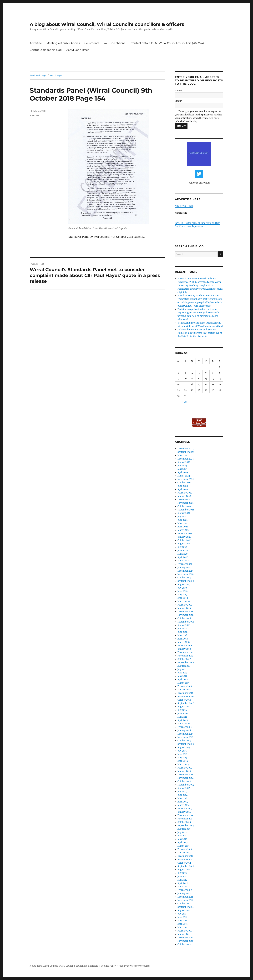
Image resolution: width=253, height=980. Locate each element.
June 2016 (183, 713)
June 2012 (182, 876)
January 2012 (184, 893)
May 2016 (182, 717)
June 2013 (182, 836)
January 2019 (184, 608)
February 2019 (185, 605)
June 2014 (182, 795)
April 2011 (182, 924)
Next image (56, 75)
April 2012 (183, 883)
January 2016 (184, 730)
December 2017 (185, 652)
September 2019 (186, 581)
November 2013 (185, 819)
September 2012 (186, 866)
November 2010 (185, 941)
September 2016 (186, 703)
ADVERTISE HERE (184, 206)
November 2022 (186, 479)
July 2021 (182, 517)
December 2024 (186, 449)
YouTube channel (115, 43)
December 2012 (185, 856)
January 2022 (184, 496)
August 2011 (184, 910)
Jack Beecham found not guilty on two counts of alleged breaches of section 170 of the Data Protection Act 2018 (200, 333)
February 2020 (185, 564)
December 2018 (185, 612)
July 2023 (182, 466)
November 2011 (185, 900)
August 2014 (184, 788)
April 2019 (183, 598)
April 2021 (183, 527)
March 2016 (184, 724)
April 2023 (183, 472)
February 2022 (185, 493)
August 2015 (184, 747)
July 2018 (182, 629)
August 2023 (184, 462)
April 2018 (183, 639)
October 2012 (184, 863)
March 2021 (184, 530)
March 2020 (184, 561)
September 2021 (186, 510)
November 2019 (186, 574)
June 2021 (182, 520)
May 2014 (182, 798)
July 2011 (182, 914)
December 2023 (185, 459)
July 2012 (182, 873)
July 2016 (182, 710)
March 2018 (184, 642)
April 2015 (183, 761)
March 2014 (184, 805)
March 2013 (183, 846)
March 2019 (184, 601)
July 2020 (182, 547)
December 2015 (185, 734)
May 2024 (182, 455)
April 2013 (183, 842)
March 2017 (184, 683)
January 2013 (184, 853)
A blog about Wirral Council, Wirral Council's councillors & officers (107, 24)
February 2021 (185, 533)
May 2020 (182, 554)
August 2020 (184, 544)
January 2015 (184, 771)
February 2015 (185, 768)
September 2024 (186, 452)
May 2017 (182, 676)
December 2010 (185, 938)
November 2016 (186, 696)
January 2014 (184, 812)
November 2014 (185, 778)
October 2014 (184, 781)
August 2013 (184, 829)
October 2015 (184, 741)
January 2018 (184, 649)
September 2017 (186, 663)
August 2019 (184, 584)
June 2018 (182, 632)
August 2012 (184, 870)
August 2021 (184, 513)
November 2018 (185, 615)
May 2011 (182, 921)
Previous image (38, 75)
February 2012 (185, 890)
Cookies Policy (108, 966)
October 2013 (184, 822)
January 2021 (184, 537)
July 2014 (182, 792)
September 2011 (186, 907)
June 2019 (183, 591)
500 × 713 (34, 115)
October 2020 (184, 540)
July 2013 (182, 832)
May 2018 (182, 635)
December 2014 (185, 775)
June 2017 (182, 673)
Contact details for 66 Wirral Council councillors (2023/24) (167, 43)
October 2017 (184, 659)
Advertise (36, 43)
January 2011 (184, 934)
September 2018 (186, 622)
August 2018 (184, 625)
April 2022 (183, 489)
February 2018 (185, 646)
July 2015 (182, 751)
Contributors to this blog (46, 50)
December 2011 (185, 897)
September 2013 (186, 826)
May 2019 (182, 595)
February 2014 (185, 809)
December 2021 (185, 500)
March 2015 (184, 764)
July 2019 (182, 588)
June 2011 (182, 917)
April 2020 (183, 557)
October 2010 (184, 944)
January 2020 (184, 567)
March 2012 (184, 887)
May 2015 (182, 758)
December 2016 (185, 693)
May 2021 (182, 523)
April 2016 (183, 720)
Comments (92, 43)
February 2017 (185, 686)
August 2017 (184, 666)
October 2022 (184, 483)
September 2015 (186, 744)
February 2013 (185, 849)
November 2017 (185, 656)
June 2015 (182, 754)
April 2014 (183, 802)
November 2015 (185, 737)
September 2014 (186, 785)
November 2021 (185, 503)
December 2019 (185, 571)
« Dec (185, 402)
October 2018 (184, 618)
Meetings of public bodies (63, 43)
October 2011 (184, 904)
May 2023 (182, 469)
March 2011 (183, 927)
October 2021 (184, 506)
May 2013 (182, 839)
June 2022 (183, 486)
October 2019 (184, 578)
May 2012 (182, 880)
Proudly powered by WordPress (135, 966)
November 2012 (185, 859)
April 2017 (183, 680)
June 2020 (183, 550)
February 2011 (185, 931)
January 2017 (184, 690)
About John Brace (78, 50)
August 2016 (184, 707)
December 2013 (185, 815)
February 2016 (185, 727)
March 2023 (184, 476)
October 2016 (184, 700)
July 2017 (182, 669)
